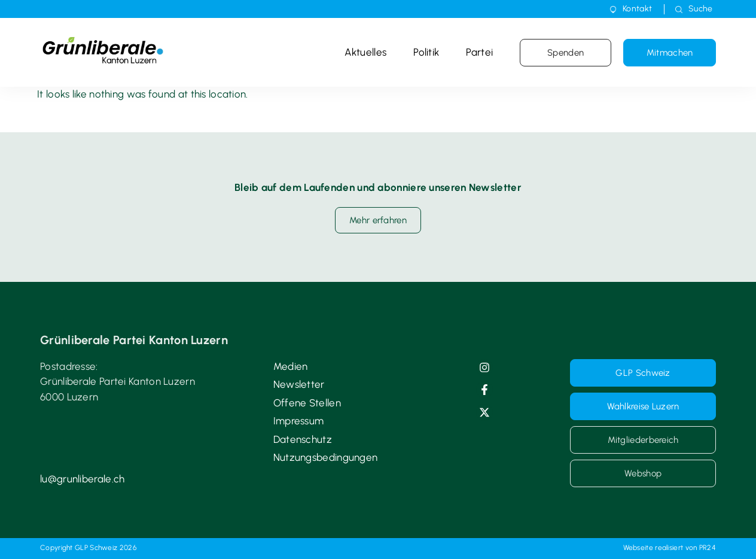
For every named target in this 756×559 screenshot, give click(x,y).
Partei (479, 52)
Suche (701, 9)
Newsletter (299, 384)
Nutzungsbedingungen (326, 457)
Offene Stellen (307, 403)
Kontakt (637, 9)
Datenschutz (303, 439)
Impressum (299, 421)
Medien (291, 366)
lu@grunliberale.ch (82, 479)
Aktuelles (366, 52)
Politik (426, 52)
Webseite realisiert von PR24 (670, 548)
